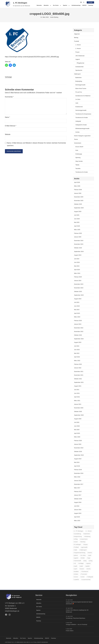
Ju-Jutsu (78, 99)
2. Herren (78, 48)
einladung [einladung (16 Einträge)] (88, 536)
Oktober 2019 (78, 451)
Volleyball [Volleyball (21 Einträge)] (90, 577)
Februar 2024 (78, 277)
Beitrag (76, 37)
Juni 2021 (77, 393)
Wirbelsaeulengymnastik (82, 128)
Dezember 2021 (79, 371)
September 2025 (79, 208)
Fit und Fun (79, 92)
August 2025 (78, 211)
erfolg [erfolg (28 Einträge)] (76, 539)
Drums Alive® (79, 147)
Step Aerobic (79, 161)
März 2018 (77, 477)
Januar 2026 (78, 193)
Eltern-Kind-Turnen (81, 88)
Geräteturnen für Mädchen (83, 96)
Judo (77, 103)
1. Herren (78, 45)
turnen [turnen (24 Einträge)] (76, 577)
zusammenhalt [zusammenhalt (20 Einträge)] (86, 579)
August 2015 (78, 513)
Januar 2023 (78, 324)
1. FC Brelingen (20, 3)
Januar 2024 (78, 280)
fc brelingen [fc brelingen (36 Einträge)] (78, 544)
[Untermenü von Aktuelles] (50, 5)
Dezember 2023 (79, 284)
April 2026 (77, 182)
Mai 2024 (77, 266)
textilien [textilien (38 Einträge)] (77, 571)
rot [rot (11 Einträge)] (75, 563)
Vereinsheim (78, 143)
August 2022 (78, 342)
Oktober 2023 (78, 291)
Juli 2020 (77, 422)
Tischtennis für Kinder (82, 117)
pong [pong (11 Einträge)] (91, 561)
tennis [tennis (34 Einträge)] (89, 569)
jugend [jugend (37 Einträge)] (76, 558)
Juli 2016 (77, 506)
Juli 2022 (77, 346)
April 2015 (77, 517)
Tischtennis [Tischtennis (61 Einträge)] (85, 571)
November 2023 (79, 288)
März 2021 (77, 400)
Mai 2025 (77, 222)
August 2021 (78, 386)
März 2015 (77, 520)
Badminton (79, 77)
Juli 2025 (77, 215)
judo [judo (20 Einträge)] (90, 555)
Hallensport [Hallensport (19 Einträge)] (83, 550)
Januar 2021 (78, 404)
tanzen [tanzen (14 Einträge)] (82, 569)
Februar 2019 (78, 470)
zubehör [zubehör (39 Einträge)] (77, 579)
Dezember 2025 (79, 197)
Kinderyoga (79, 154)
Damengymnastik (80, 85)
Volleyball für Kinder (81, 125)
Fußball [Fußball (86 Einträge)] (76, 547)
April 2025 (77, 226)
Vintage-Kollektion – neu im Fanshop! (77, 624)
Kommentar (9, 97)
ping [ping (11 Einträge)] (85, 561)
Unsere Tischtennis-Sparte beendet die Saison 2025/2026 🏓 (79, 603)
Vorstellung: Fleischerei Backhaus (76, 618)
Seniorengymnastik (81, 110)
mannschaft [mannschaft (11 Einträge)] (78, 561)
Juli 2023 (77, 302)
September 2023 (79, 295)
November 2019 (79, 448)
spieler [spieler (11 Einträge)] (88, 566)
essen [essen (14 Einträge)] (76, 542)
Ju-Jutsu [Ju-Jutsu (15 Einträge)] (83, 555)
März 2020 (77, 437)
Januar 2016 (78, 510)
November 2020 (79, 408)
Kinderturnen (79, 107)
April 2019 (77, 466)
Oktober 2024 (78, 248)
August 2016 (78, 502)
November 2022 (79, 331)
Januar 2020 (78, 444)
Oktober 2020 (78, 411)
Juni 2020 (77, 426)
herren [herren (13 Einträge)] (90, 553)
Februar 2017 (78, 491)
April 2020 (77, 433)
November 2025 (79, 200)
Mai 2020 (77, 430)
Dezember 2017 (79, 484)
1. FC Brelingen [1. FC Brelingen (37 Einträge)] (79, 531)
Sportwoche (79, 70)
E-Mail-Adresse (11, 126)
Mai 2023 (77, 310)
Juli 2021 (77, 390)
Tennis (76, 139)
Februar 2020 (78, 440)
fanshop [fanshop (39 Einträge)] (83, 542)
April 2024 (77, 270)
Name (7, 117)
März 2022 (77, 360)
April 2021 (77, 397)
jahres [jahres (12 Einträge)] (76, 555)
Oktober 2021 (78, 379)
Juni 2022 (77, 350)
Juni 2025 (77, 219)
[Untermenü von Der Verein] (60, 5)
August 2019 (78, 459)
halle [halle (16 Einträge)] (76, 550)
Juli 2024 (77, 259)
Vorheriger (8, 77)
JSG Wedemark (80, 56)
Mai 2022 (77, 353)
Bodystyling (79, 81)
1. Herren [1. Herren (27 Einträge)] (89, 531)
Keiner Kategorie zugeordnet (82, 136)
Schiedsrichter (79, 67)
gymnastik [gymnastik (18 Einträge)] (84, 547)
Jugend (78, 59)
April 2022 (77, 357)
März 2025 (77, 230)
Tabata (77, 165)
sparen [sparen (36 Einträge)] (89, 563)
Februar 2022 (78, 364)
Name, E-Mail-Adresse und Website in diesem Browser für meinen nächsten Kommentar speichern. (36, 144)
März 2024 (77, 273)
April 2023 (77, 313)
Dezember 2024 (79, 240)
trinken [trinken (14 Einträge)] (76, 574)
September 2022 (79, 339)
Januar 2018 (78, 480)
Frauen (77, 52)
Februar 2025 (78, 233)
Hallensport (77, 74)
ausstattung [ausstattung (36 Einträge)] (78, 534)
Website (8, 134)
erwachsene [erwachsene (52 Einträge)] (84, 539)
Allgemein (77, 34)
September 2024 (79, 251)
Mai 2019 (77, 462)
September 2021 (79, 382)
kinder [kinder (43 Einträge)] (83, 558)
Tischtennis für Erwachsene (83, 114)
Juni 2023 (77, 306)
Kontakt (90, 2)
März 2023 (77, 317)
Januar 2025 (78, 237)
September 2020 (79, 415)
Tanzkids (78, 168)
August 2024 (78, 255)
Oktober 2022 (78, 335)
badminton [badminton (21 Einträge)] (87, 534)
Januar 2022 (78, 368)
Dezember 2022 (79, 328)
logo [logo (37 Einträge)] (89, 558)
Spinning (78, 158)
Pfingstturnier (81, 63)
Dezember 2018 (79, 473)
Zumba (77, 132)
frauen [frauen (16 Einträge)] (86, 544)
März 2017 (77, 488)
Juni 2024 (77, 262)
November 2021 (79, 375)
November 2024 (79, 244)
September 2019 (79, 455)
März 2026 (77, 186)
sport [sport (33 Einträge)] (76, 569)
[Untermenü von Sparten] (69, 5)
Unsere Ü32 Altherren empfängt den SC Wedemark (77, 611)
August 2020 (78, 419)
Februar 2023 (78, 320)
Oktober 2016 (78, 499)
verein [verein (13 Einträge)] (83, 577)
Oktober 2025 (78, 204)
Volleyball (78, 121)
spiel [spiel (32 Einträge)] (82, 566)
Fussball (76, 41)
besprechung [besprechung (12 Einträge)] (78, 536)
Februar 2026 (78, 190)
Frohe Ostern (70, 631)
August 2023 (78, 299)
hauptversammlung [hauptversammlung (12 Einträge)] (80, 553)
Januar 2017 (78, 495)
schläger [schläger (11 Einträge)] (81, 563)
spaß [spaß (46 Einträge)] (76, 566)
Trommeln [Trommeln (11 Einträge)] (84, 574)
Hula (77, 150)
